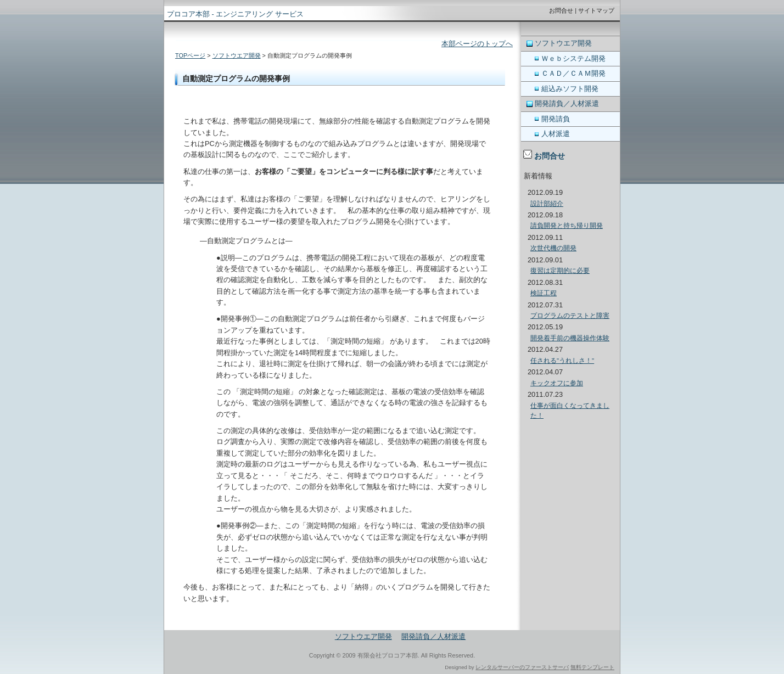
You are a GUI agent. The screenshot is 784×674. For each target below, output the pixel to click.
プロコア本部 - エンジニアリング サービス (235, 14)
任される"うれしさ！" (562, 361)
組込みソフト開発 (570, 89)
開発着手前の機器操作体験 (570, 338)
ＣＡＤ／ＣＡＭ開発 (573, 73)
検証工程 (544, 293)
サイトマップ (596, 10)
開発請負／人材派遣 (567, 103)
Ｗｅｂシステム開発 (573, 58)
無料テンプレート (592, 667)
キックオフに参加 (557, 383)
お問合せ (561, 10)
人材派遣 (556, 134)
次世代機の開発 (553, 248)
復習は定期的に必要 (560, 271)
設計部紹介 (547, 204)
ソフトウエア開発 (237, 55)
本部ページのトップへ (477, 44)
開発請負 (556, 119)
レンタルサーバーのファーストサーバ (522, 667)
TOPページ (190, 55)
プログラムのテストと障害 (570, 316)
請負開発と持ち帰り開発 (567, 226)
